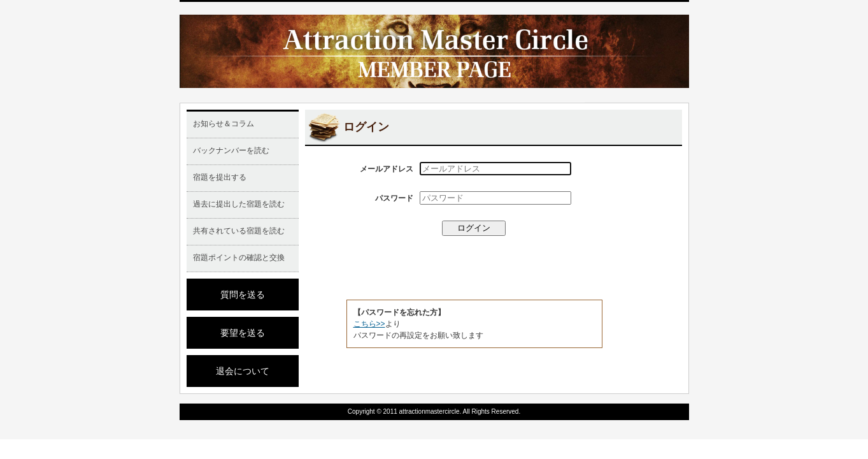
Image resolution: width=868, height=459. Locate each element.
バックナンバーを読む (231, 150)
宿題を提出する (220, 177)
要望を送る (243, 333)
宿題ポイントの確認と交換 (239, 258)
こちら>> (369, 324)
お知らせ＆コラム (224, 124)
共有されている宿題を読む (239, 231)
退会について (243, 371)
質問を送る (243, 295)
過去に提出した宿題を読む (239, 204)
